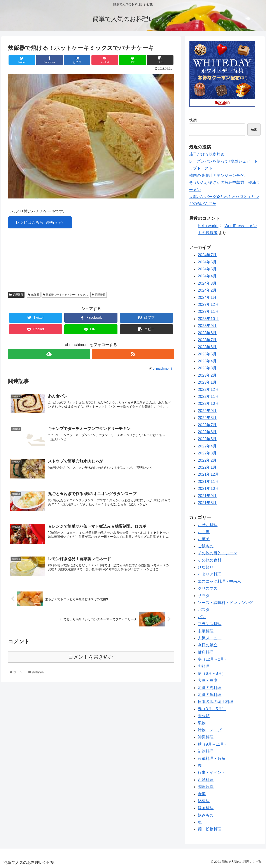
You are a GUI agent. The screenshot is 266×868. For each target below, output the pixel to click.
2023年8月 (207, 333)
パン (202, 617)
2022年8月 (207, 418)
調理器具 (16, 295)
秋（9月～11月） (213, 744)
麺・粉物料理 (210, 829)
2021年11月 (208, 482)
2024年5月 (207, 269)
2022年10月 (208, 404)
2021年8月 (207, 503)
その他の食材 (210, 560)
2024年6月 (207, 262)
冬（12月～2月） (213, 659)
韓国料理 (206, 808)
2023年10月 (208, 319)
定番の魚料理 (210, 695)
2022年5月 (207, 439)
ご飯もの (206, 546)
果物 (202, 723)
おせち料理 (208, 525)
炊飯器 (34, 295)
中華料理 (206, 631)
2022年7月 (207, 425)
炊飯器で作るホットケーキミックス (66, 295)
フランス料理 (210, 624)
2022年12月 (208, 390)
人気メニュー (210, 638)
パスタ (204, 610)
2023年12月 (208, 304)
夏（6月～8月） (212, 673)
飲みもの (206, 815)
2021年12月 (208, 474)
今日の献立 (208, 645)
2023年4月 (207, 361)
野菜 (202, 794)
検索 (193, 120)
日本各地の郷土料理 (215, 702)
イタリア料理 (210, 574)
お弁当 (204, 532)
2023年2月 (207, 375)
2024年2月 (207, 290)
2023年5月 (207, 354)
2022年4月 (207, 446)
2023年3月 (207, 368)
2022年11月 (208, 397)
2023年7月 (207, 340)
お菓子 (204, 539)
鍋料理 (204, 801)
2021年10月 (208, 489)
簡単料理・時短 (212, 758)
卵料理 (204, 666)
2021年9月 (207, 496)
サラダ (204, 596)
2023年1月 (207, 382)
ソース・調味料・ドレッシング (225, 603)
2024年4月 (207, 276)
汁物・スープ (210, 730)
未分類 (204, 716)
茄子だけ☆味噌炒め (207, 154)
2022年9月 (207, 411)
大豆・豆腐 (208, 680)
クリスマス (208, 588)
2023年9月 (207, 326)
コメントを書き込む (91, 657)
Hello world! (208, 226)
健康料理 (206, 652)
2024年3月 (207, 283)
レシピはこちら (40, 222)
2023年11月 (208, 311)
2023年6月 (207, 347)
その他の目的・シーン (217, 553)
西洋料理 (206, 780)
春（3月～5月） (212, 709)
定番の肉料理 (210, 688)
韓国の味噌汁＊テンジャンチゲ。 (219, 176)
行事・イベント (212, 772)
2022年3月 (207, 453)
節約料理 (206, 751)
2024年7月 (207, 255)
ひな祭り (206, 567)
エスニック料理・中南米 (219, 581)
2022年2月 (207, 460)
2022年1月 (207, 467)
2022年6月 (207, 432)
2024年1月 (207, 297)
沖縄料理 (206, 737)
